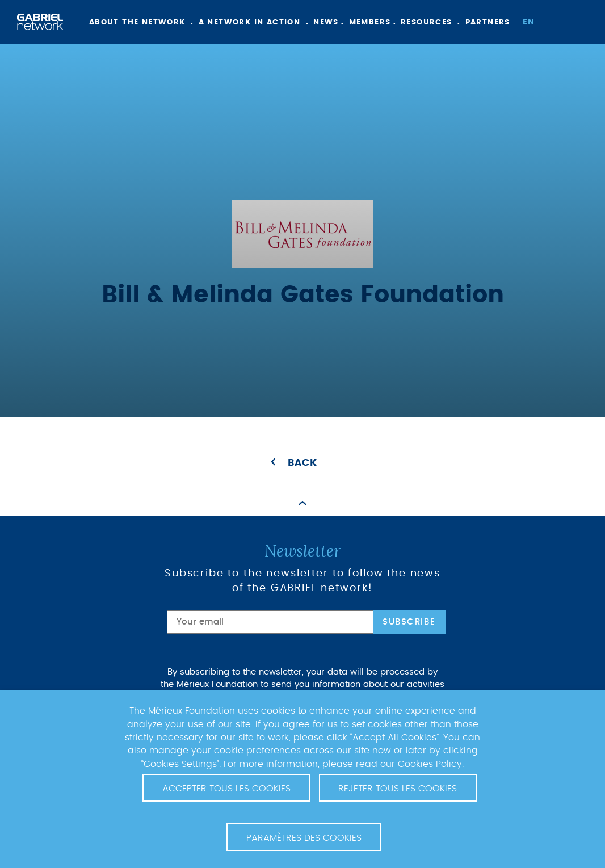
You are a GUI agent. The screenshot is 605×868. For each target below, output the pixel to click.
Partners (488, 22)
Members (370, 22)
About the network (137, 22)
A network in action (250, 22)
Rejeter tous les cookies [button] (398, 789)
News (326, 22)
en (529, 22)
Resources (427, 22)
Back (302, 463)
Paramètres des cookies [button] (304, 838)
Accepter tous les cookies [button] (226, 789)
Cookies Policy (430, 764)
